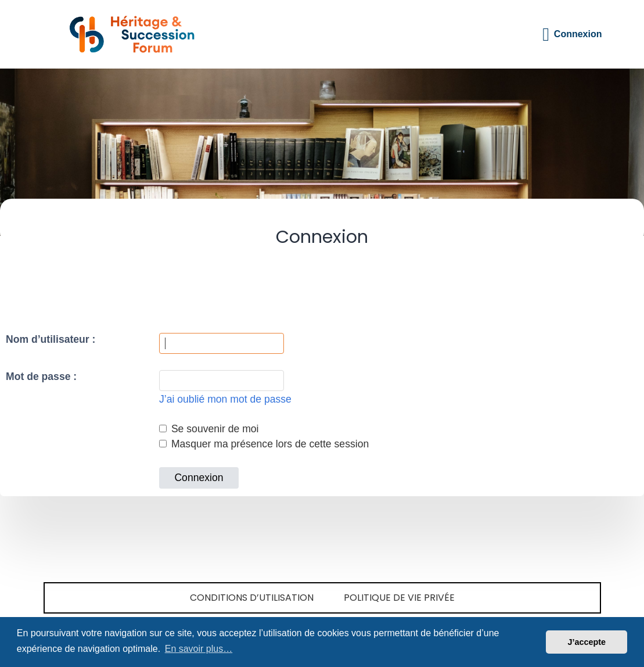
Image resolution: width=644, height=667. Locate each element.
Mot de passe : (41, 376)
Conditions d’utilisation (252, 598)
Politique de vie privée (399, 598)
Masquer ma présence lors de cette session (264, 444)
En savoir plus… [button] (199, 649)
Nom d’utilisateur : (51, 339)
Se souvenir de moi (209, 429)
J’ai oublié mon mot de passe (225, 399)
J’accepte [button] (587, 642)
